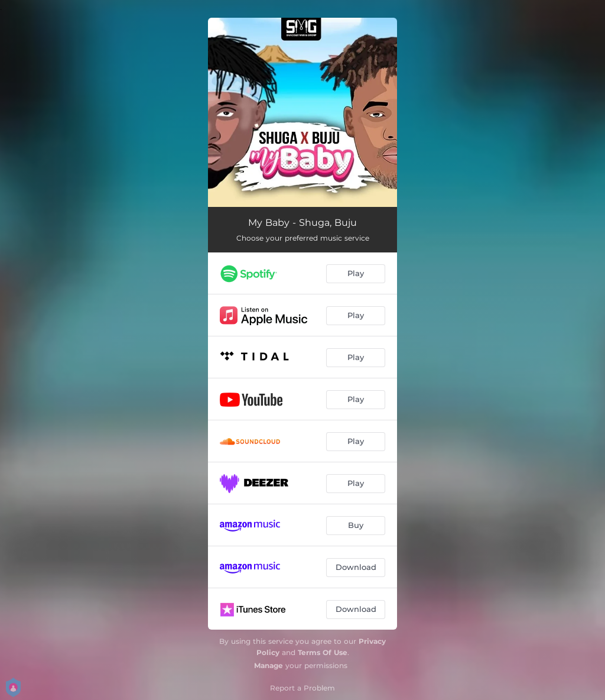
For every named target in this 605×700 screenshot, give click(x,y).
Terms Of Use (323, 652)
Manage (269, 665)
